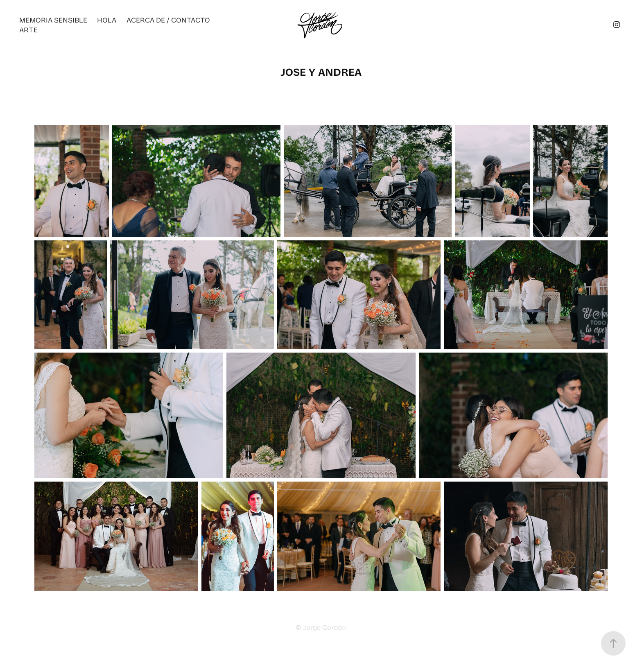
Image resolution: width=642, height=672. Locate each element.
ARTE (28, 29)
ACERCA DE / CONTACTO (168, 20)
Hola (107, 20)
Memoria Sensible (53, 20)
